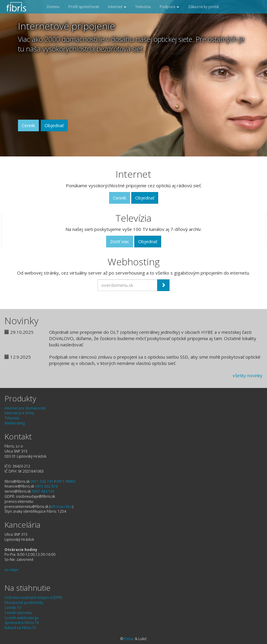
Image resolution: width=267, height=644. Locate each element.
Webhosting (15, 423)
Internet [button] (117, 7)
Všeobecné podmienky (24, 603)
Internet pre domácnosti (25, 408)
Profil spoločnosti (84, 7)
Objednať (54, 125)
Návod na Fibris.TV (20, 628)
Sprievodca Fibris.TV (22, 623)
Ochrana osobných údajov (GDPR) (33, 597)
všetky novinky (248, 375)
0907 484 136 (43, 491)
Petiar (129, 639)
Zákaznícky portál (203, 7)
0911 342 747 (42, 481)
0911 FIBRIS (66, 481)
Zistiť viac (120, 241)
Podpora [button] (169, 7)
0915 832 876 (46, 486)
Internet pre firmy (19, 413)
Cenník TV (13, 608)
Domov (53, 7)
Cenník (28, 125)
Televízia (143, 7)
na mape (12, 570)
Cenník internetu (18, 613)
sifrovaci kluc (61, 507)
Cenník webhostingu (22, 618)
